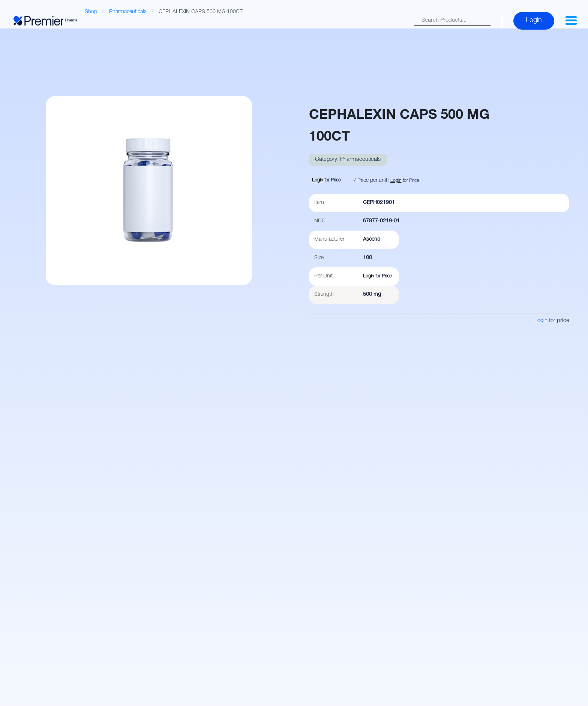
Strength (324, 295)
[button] (571, 21)
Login (534, 21)
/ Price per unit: (371, 181)
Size (319, 258)
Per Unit (323, 276)
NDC (320, 221)
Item (319, 203)
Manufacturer (329, 240)
